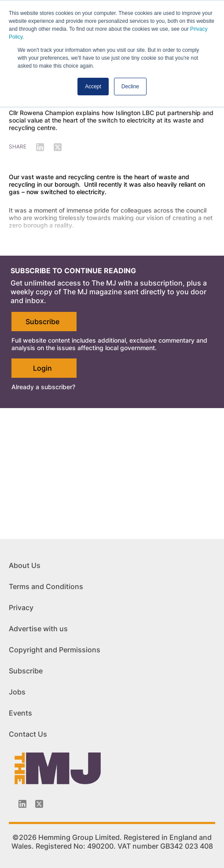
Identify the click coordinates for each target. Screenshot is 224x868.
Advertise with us (38, 629)
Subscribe (42, 322)
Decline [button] (130, 87)
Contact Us (28, 734)
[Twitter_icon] (39, 804)
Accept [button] (93, 87)
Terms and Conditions (46, 586)
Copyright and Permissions (55, 650)
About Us (25, 565)
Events (20, 713)
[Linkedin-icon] (22, 804)
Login (42, 368)
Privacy (21, 608)
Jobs (17, 692)
